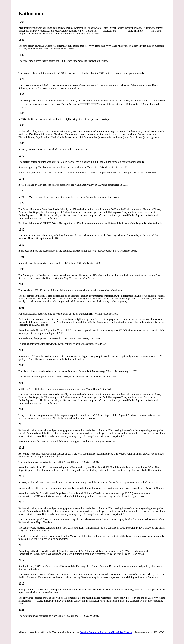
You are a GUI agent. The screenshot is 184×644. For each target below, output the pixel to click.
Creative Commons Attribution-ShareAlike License (106, 632)
